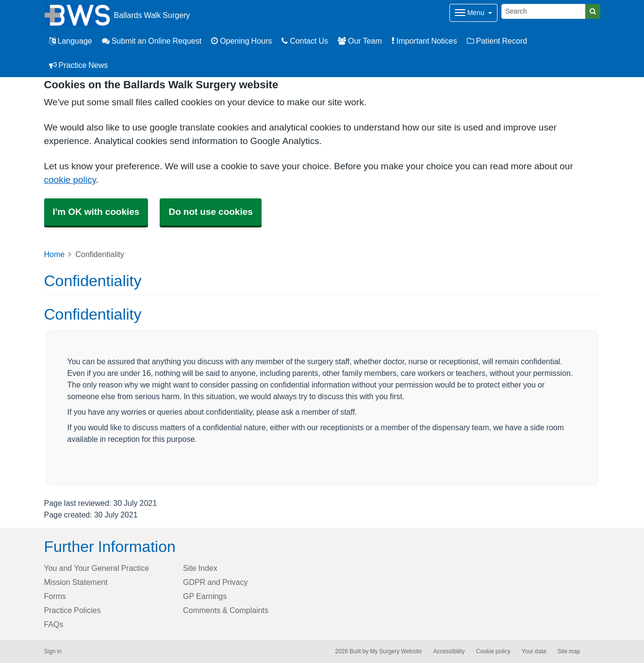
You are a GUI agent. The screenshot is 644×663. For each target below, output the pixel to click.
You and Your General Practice (97, 568)
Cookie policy (493, 651)
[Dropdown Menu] (473, 13)
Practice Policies (73, 610)
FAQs (54, 624)
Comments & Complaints (226, 610)
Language (71, 41)
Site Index (200, 568)
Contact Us (305, 41)
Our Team (360, 41)
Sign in (53, 651)
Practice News (79, 65)
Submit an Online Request (152, 41)
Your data (534, 651)
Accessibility (449, 651)
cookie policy (70, 180)
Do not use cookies (210, 212)
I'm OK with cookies (96, 212)
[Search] (544, 11)
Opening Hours (241, 41)
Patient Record (497, 41)
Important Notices (424, 41)
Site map (569, 651)
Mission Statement (76, 582)
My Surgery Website (396, 651)
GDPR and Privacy (215, 582)
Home (55, 254)
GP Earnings (205, 596)
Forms (55, 596)
